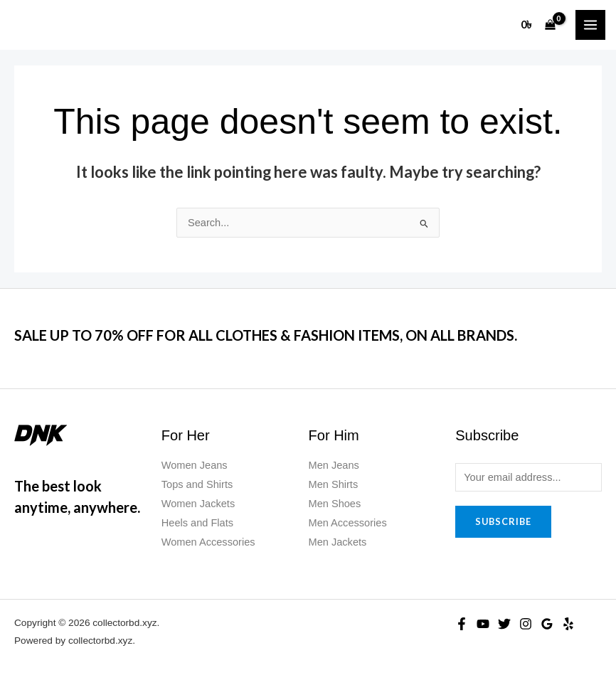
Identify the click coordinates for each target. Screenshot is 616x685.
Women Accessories (208, 542)
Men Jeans (334, 465)
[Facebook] (462, 624)
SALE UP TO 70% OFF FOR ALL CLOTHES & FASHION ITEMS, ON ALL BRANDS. (266, 335)
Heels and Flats (197, 523)
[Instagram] (526, 624)
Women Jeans (195, 465)
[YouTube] (483, 624)
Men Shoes (335, 504)
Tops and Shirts (197, 484)
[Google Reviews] (547, 624)
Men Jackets (338, 542)
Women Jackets (198, 504)
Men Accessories (348, 523)
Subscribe (503, 521)
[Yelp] (568, 624)
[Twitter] (504, 624)
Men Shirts (334, 484)
